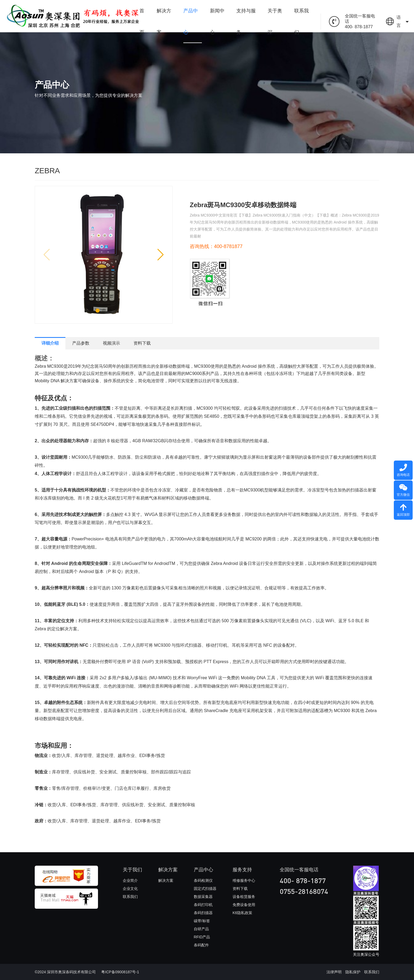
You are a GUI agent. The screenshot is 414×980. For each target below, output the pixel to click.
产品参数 (81, 343)
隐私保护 (353, 972)
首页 (142, 22)
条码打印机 (203, 905)
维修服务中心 (244, 880)
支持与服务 (246, 22)
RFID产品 (202, 937)
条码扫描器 (203, 913)
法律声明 (334, 972)
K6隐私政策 (242, 913)
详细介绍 (50, 343)
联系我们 (301, 22)
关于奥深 (275, 22)
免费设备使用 (244, 905)
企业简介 (130, 880)
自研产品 (201, 929)
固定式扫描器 (205, 889)
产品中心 (191, 22)
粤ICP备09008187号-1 (120, 972)
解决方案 (164, 22)
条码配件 (201, 945)
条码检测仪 (203, 880)
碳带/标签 (202, 921)
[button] (98, 311)
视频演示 (111, 343)
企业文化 (130, 889)
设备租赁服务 (244, 897)
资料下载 (142, 343)
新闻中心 (217, 22)
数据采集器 (203, 897)
